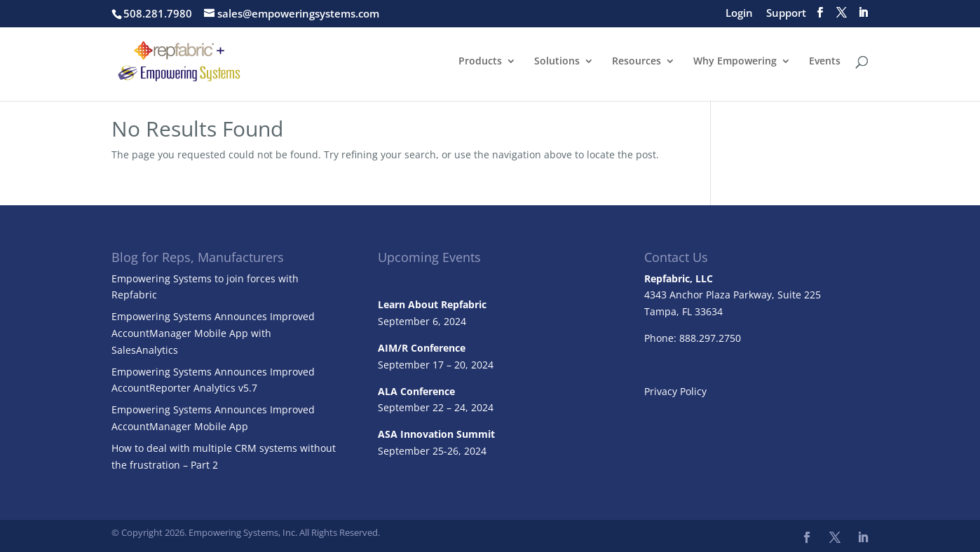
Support (786, 14)
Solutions (557, 62)
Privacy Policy (675, 391)
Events (825, 62)
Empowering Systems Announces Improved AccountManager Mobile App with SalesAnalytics (213, 333)
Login (739, 14)
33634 (709, 311)
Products (480, 62)
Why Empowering (735, 62)
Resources (637, 62)
